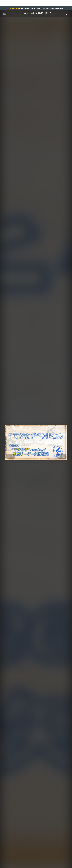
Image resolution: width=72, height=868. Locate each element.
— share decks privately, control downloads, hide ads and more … (36, 8)
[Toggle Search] (66, 14)
